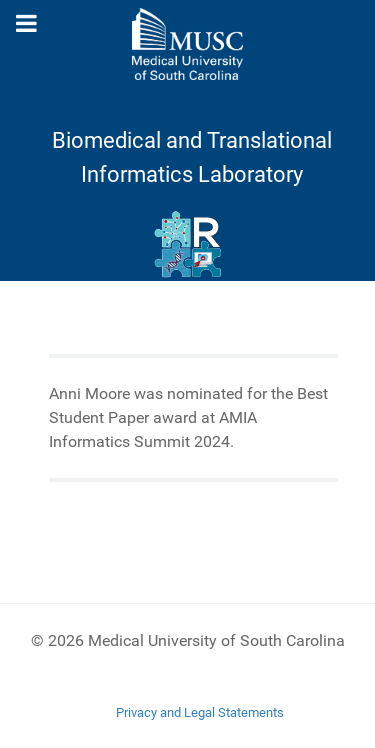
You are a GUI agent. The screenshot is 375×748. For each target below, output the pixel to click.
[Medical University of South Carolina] (187, 44)
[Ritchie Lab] (187, 245)
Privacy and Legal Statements (200, 712)
